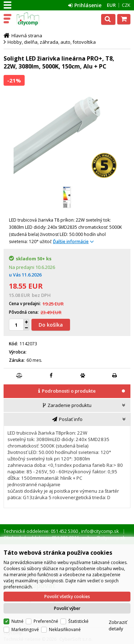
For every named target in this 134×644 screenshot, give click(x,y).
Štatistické (78, 621)
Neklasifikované (65, 629)
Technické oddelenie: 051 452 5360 (41, 531)
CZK (126, 5)
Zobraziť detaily (118, 625)
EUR (111, 5)
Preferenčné (46, 621)
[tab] (67, 392)
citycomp (36, 19)
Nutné (18, 621)
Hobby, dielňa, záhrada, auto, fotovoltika (52, 42)
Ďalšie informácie (71, 241)
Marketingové (25, 629)
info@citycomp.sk (100, 531)
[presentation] (67, 391)
